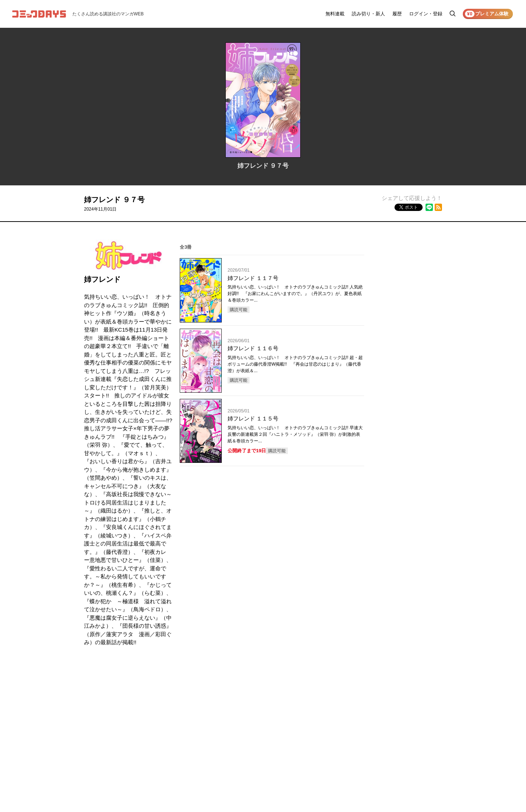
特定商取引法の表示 (418, 730)
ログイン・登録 (426, 14)
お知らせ (362, 700)
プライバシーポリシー (420, 710)
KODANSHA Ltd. (176, 787)
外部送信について (416, 720)
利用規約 (407, 700)
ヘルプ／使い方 (368, 710)
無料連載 (335, 14)
